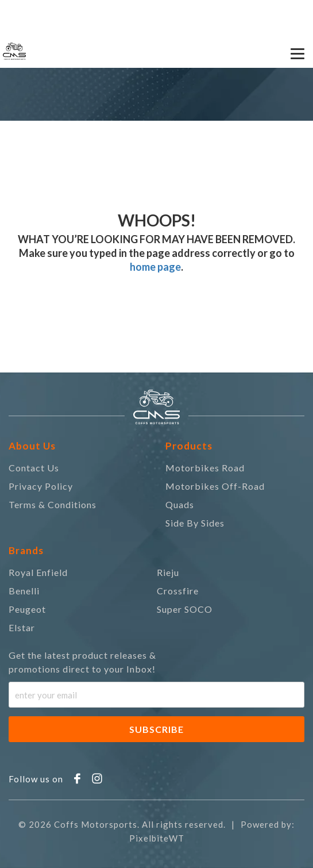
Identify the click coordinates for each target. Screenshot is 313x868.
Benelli (24, 591)
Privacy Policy (41, 486)
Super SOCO (185, 609)
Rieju (168, 572)
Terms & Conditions (53, 504)
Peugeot (27, 609)
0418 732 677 (44, 12)
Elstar (22, 627)
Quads (180, 504)
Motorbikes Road (205, 468)
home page (155, 267)
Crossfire (178, 591)
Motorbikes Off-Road (215, 486)
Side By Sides (195, 523)
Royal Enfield (38, 572)
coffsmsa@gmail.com (151, 12)
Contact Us (34, 468)
